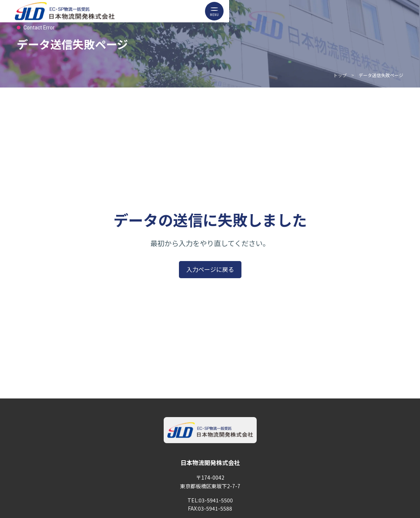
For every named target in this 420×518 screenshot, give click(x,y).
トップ (340, 75)
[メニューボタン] (214, 11)
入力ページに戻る (210, 269)
